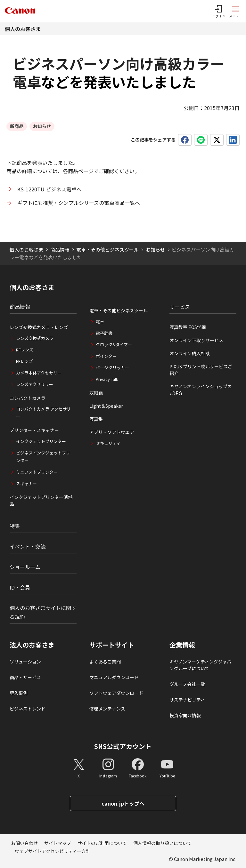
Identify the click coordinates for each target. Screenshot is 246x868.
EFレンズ (25, 361)
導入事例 (19, 693)
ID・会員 (20, 587)
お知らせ (155, 249)
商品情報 (60, 249)
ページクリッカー (112, 368)
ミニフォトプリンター (37, 472)
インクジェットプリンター (41, 441)
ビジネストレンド (28, 709)
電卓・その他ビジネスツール (107, 249)
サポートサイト (112, 645)
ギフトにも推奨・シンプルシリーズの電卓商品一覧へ (79, 203)
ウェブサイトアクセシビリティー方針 (53, 851)
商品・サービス (25, 677)
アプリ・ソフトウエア (112, 432)
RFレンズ (25, 350)
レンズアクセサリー (35, 384)
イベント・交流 (28, 546)
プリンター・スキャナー (34, 430)
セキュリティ (108, 443)
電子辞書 (104, 333)
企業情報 (182, 645)
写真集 (96, 419)
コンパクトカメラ (28, 398)
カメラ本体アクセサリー (39, 373)
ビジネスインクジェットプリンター (43, 457)
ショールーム (25, 567)
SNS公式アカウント (123, 746)
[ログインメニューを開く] (219, 11)
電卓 (100, 321)
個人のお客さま (23, 29)
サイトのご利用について (102, 843)
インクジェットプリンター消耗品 (41, 500)
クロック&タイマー (114, 345)
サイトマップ (58, 843)
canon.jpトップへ (123, 803)
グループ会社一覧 (187, 684)
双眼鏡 (96, 393)
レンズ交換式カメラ (35, 338)
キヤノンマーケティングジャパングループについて (200, 665)
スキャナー (26, 483)
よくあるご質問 (105, 662)
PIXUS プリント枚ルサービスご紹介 (201, 370)
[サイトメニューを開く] (235, 11)
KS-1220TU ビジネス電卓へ (49, 189)
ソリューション (25, 662)
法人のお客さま (32, 645)
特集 (15, 526)
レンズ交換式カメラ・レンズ (39, 327)
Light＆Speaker (106, 406)
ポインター (106, 356)
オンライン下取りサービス (196, 340)
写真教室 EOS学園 (188, 327)
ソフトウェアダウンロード (116, 693)
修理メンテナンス (107, 709)
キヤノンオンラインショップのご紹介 (201, 390)
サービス (180, 307)
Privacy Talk (107, 379)
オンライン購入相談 (190, 353)
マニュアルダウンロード (114, 677)
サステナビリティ (187, 700)
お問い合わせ (24, 843)
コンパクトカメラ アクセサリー (43, 413)
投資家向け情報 (185, 715)
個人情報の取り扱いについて (162, 843)
